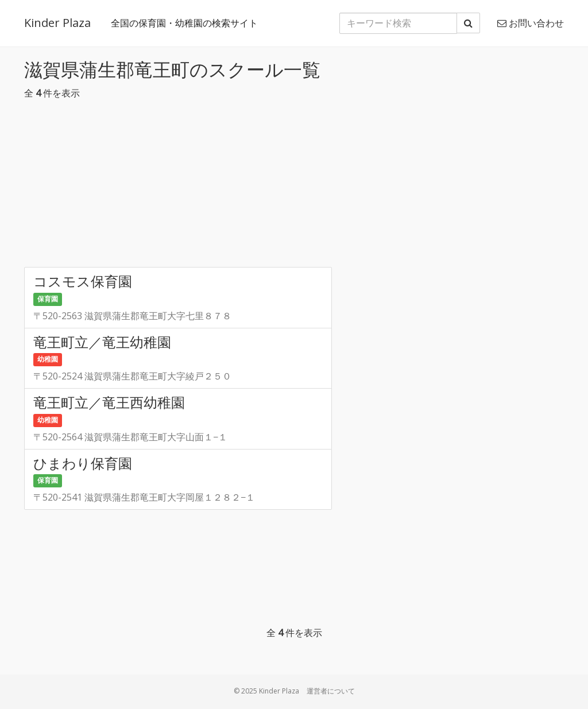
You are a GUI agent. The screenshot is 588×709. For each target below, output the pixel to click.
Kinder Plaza (57, 23)
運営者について (331, 691)
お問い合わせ (531, 23)
